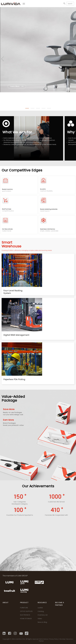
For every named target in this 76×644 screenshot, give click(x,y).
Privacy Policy (54, 639)
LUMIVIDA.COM (20, 639)
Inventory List (43, 615)
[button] (27, 108)
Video (40, 619)
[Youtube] (21, 633)
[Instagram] (15, 633)
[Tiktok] (27, 633)
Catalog (41, 612)
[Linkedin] (4, 633)
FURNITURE (24, 608)
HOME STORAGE (26, 619)
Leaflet (40, 608)
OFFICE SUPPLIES (26, 612)
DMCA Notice (44, 639)
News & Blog (42, 622)
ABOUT (5, 603)
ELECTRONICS (25, 615)
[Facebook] (10, 633)
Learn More (17, 86)
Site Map (62, 639)
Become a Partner (60, 604)
